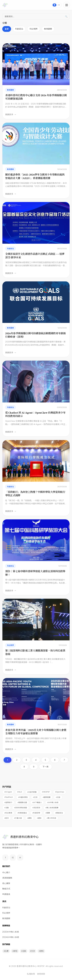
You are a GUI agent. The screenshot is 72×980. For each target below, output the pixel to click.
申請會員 (6, 894)
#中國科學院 (23, 797)
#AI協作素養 (32, 792)
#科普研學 (36, 813)
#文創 (58, 797)
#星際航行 (8, 803)
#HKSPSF (46, 792)
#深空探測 (36, 808)
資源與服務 (7, 878)
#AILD (19, 792)
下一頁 (45, 767)
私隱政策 (31, 974)
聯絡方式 (6, 889)
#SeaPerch (9, 797)
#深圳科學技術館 (21, 808)
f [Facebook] (5, 858)
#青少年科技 (52, 818)
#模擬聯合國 (22, 803)
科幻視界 (34, 29)
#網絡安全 (59, 813)
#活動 (7, 808)
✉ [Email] (20, 858)
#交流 (35, 797)
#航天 (7, 818)
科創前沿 (19, 29)
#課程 (29, 818)
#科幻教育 (8, 813)
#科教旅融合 (22, 813)
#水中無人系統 (53, 803)
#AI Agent (8, 792)
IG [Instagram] (13, 858)
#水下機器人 (37, 803)
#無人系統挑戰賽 (52, 808)
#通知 (39, 818)
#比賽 (6, 951)
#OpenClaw (60, 792)
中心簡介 (6, 872)
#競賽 (48, 813)
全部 (7, 29)
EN (59, 5)
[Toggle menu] (67, 5)
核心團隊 (6, 883)
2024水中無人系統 (11, 937)
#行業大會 (18, 818)
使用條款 (41, 974)
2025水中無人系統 (11, 932)
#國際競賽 (47, 797)
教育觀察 (48, 29)
